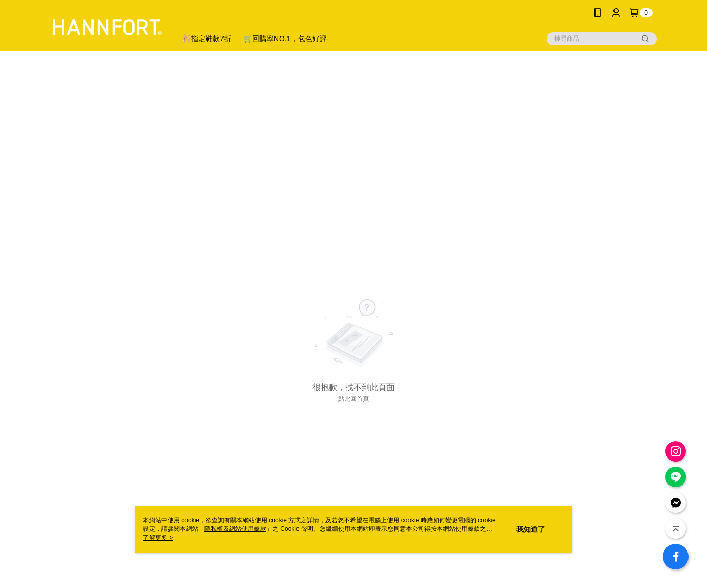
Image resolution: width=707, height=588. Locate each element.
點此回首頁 (353, 399)
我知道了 (531, 529)
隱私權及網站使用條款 (235, 529)
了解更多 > (158, 538)
